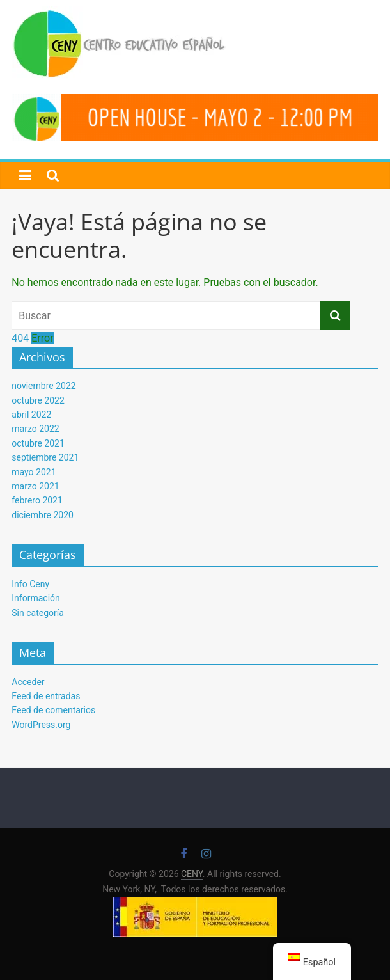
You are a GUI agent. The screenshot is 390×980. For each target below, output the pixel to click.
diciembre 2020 (43, 515)
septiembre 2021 (45, 457)
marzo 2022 (35, 429)
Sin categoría (38, 613)
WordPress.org (41, 725)
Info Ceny (30, 584)
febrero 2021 (37, 500)
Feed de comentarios (53, 710)
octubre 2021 (38, 443)
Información (35, 598)
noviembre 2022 (43, 386)
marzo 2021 (35, 486)
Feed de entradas (46, 696)
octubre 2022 (38, 400)
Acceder (28, 682)
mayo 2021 (34, 472)
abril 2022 (31, 415)
